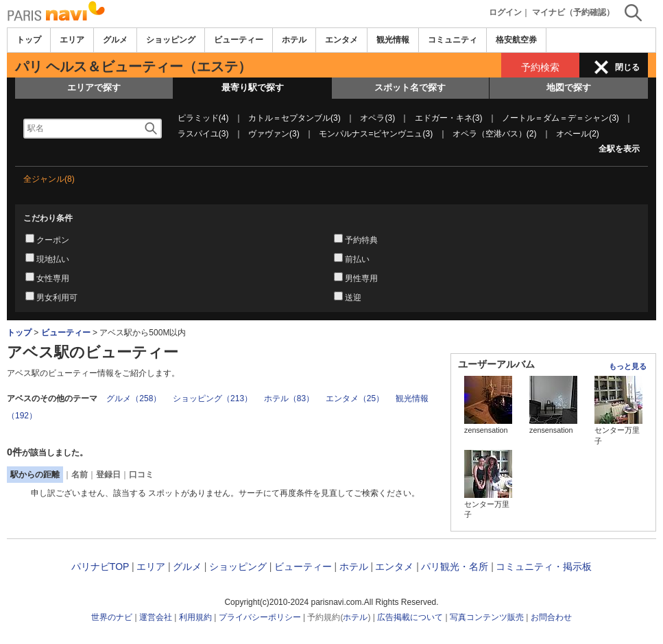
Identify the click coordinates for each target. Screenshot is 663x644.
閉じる (627, 67)
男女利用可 (57, 298)
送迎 (353, 298)
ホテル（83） (289, 398)
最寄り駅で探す (253, 87)
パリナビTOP (100, 567)
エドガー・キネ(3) (449, 118)
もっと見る (628, 366)
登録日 (108, 475)
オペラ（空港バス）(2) (495, 134)
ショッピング (171, 40)
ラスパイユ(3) (203, 134)
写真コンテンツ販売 (487, 617)
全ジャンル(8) (49, 179)
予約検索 (540, 67)
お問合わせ (551, 617)
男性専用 (361, 278)
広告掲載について (410, 617)
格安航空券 (516, 40)
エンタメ (341, 40)
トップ (29, 40)
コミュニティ (453, 40)
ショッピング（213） (213, 398)
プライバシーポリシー (260, 617)
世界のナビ (112, 617)
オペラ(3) (377, 118)
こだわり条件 (48, 218)
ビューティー (239, 40)
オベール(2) (578, 134)
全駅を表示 (619, 149)
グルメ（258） (134, 398)
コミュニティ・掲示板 (544, 567)
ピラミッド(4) (203, 118)
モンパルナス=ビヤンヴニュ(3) (376, 134)
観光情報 (393, 40)
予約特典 (361, 240)
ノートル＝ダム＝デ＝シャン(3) (560, 118)
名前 (80, 475)
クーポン (53, 240)
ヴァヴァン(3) (274, 134)
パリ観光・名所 (455, 567)
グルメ (115, 40)
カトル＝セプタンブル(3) (294, 118)
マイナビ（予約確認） (573, 12)
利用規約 (195, 617)
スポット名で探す (410, 87)
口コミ (141, 475)
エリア (72, 40)
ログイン (505, 12)
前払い (357, 259)
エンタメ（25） (355, 398)
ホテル (294, 40)
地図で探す (569, 87)
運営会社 (156, 617)
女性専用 (53, 278)
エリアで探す (94, 87)
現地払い (53, 259)
